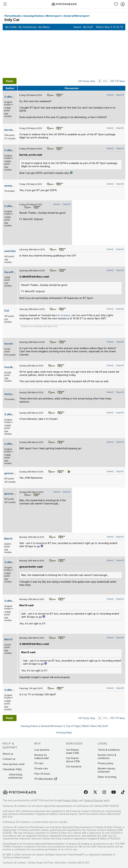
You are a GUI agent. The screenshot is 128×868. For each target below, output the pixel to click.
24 (118, 27)
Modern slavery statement (106, 770)
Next (122, 81)
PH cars (39, 763)
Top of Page (73, 726)
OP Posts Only (87, 81)
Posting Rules (64, 733)
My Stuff (88, 27)
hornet (9, 344)
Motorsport (54, 16)
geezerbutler (13, 473)
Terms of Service (93, 800)
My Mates (44, 27)
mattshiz (10, 251)
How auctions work (14, 764)
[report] (120, 95)
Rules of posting (107, 777)
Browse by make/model (41, 756)
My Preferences (27, 27)
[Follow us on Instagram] (104, 792)
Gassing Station (33, 16)
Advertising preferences (15, 776)
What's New (103, 27)
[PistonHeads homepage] (64, 4)
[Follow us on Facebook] (86, 792)
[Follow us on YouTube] (114, 792)
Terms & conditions (109, 750)
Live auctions (42, 750)
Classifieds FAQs (12, 769)
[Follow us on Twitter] (95, 792)
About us (8, 754)
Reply (10, 81)
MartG (8, 539)
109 (112, 81)
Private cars (41, 768)
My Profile (11, 27)
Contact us (9, 759)
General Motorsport (77, 16)
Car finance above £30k (73, 760)
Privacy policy (105, 763)
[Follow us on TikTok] (123, 792)
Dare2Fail (10, 272)
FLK (7, 311)
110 (117, 81)
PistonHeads (13, 16)
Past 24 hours (42, 774)
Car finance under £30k (72, 751)
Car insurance (74, 766)
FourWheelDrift (14, 367)
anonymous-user (15, 186)
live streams (63, 315)
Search (77, 27)
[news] (110, 95)
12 (114, 27)
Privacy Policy (71, 800)
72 (121, 27)
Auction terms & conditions (107, 756)
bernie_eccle (13, 130)
